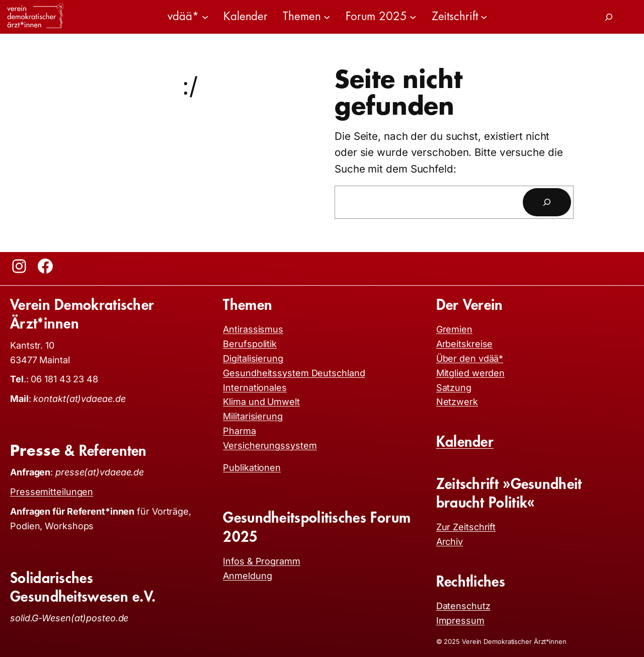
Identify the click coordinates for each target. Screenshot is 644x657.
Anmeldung (247, 576)
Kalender (465, 442)
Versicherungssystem (270, 445)
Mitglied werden (471, 373)
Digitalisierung (253, 358)
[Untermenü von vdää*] (205, 17)
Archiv (450, 542)
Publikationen (252, 468)
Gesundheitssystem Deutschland (294, 373)
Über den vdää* (470, 358)
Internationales (255, 388)
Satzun (451, 388)
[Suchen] (547, 202)
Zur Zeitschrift (466, 527)
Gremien (454, 329)
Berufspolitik (250, 344)
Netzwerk (457, 402)
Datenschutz (463, 606)
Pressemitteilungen (52, 492)
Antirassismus (253, 329)
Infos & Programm (261, 561)
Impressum (460, 621)
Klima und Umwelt (261, 402)
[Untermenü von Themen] (327, 17)
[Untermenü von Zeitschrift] (484, 17)
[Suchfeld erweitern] (609, 17)
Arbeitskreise (465, 344)
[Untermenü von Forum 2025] (413, 17)
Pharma (239, 431)
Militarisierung (253, 416)
